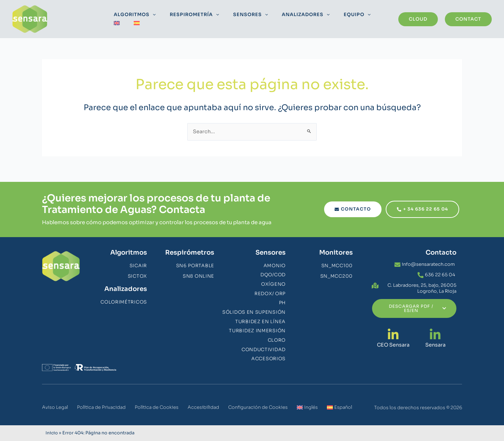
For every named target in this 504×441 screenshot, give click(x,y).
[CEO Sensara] (393, 330)
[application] (151, 19)
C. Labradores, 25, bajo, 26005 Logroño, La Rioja (422, 284)
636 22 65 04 (440, 271)
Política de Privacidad (101, 407)
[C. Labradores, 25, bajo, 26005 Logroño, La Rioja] (375, 281)
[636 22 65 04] (421, 271)
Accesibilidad (203, 407)
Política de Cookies (157, 407)
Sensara (435, 340)
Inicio (52, 433)
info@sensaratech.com (428, 260)
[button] (418, 19)
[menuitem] (362, 19)
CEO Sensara (393, 340)
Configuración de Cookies (258, 407)
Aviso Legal (55, 407)
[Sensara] (435, 330)
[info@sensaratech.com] (397, 260)
